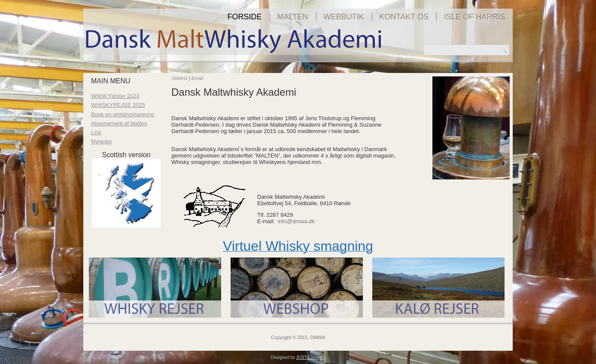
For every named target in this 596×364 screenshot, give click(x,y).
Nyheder (102, 141)
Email (198, 78)
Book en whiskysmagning (123, 114)
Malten (293, 17)
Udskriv (180, 78)
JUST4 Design (310, 357)
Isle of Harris (474, 17)
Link (96, 132)
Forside (245, 17)
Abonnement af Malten (119, 123)
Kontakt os (404, 17)
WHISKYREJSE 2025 (118, 105)
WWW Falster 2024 (115, 96)
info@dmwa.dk (296, 221)
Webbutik (344, 17)
